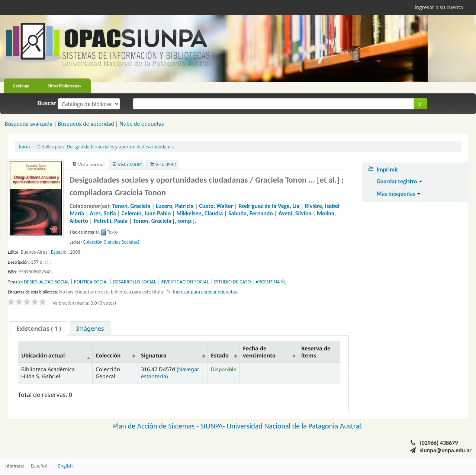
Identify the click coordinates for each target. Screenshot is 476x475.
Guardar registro (399, 181)
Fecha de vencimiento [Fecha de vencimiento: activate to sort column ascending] (259, 352)
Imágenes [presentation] (90, 328)
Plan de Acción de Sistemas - (157, 426)
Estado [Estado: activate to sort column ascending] (220, 355)
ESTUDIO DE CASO (232, 282)
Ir (420, 104)
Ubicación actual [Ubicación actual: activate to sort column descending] (43, 355)
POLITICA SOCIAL (91, 282)
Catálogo (21, 86)
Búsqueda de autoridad (86, 124)
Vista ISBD (166, 165)
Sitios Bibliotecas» (65, 86)
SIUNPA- (214, 426)
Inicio (24, 147)
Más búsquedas (398, 194)
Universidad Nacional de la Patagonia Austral (294, 426)
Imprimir (387, 169)
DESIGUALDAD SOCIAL (46, 282)
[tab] (39, 328)
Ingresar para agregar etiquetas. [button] (205, 292)
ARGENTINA (268, 282)
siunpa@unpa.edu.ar (446, 450)
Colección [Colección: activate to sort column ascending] (108, 355)
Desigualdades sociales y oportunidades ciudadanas (105, 147)
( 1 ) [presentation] (39, 328)
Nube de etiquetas (141, 124)
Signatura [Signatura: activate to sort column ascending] (154, 355)
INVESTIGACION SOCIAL (185, 282)
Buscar (47, 103)
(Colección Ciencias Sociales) (110, 242)
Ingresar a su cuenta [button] (439, 7)
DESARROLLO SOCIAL (134, 282)
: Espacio (57, 252)
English (65, 466)
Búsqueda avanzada (29, 124)
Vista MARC (130, 165)
